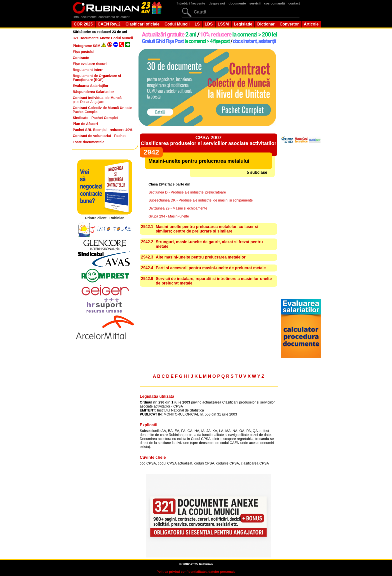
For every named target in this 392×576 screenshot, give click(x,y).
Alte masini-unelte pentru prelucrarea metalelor (201, 257)
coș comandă (274, 3)
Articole (311, 24)
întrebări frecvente (191, 3)
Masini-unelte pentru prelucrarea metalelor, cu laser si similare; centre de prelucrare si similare (207, 229)
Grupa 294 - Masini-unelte (169, 216)
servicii (255, 3)
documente (237, 3)
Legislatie (243, 24)
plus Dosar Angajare (97, 100)
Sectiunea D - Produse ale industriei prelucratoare (187, 192)
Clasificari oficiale (142, 24)
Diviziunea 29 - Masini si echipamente (178, 208)
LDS (209, 24)
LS (197, 24)
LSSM (223, 24)
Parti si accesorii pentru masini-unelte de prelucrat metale (211, 268)
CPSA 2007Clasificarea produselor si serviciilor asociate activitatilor (208, 140)
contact (294, 3)
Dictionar (266, 24)
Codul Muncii (177, 24)
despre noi (217, 3)
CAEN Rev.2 (109, 24)
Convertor (289, 24)
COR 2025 (83, 24)
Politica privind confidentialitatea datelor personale (196, 572)
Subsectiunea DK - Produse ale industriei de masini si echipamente (201, 200)
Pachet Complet (102, 110)
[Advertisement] (208, 327)
